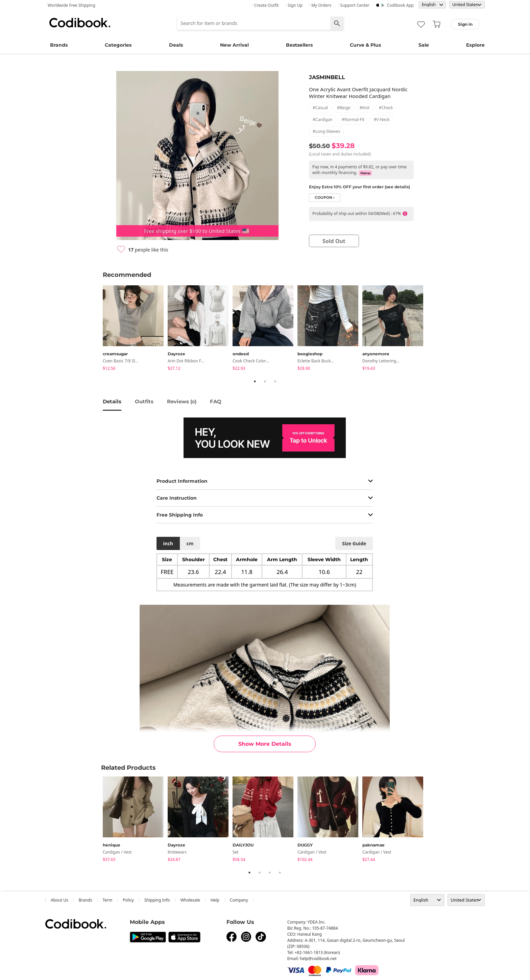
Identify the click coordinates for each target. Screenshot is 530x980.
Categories (118, 45)
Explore (475, 45)
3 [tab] (275, 381)
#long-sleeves (327, 131)
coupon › (325, 198)
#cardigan (323, 119)
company (239, 900)
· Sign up (294, 5)
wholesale (190, 900)
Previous (98, 329)
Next (432, 329)
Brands (59, 45)
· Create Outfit (266, 5)
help (215, 900)
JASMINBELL (327, 77)
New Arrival (234, 45)
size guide (354, 543)
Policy (128, 900)
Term (108, 900)
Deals (176, 45)
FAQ (216, 401)
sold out (334, 241)
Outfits (144, 401)
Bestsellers (299, 45)
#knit (365, 108)
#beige (344, 108)
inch (168, 543)
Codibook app (400, 5)
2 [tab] (265, 381)
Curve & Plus (365, 45)
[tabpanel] (135, 329)
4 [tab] (280, 873)
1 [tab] (255, 381)
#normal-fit (353, 119)
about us (59, 900)
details (112, 401)
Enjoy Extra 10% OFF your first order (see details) (359, 187)
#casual (320, 108)
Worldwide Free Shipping (71, 5)
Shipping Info (157, 900)
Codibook (80, 23)
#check (386, 108)
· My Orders (320, 5)
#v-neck (381, 119)
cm (190, 543)
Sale (424, 45)
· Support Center (354, 5)
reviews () (182, 401)
